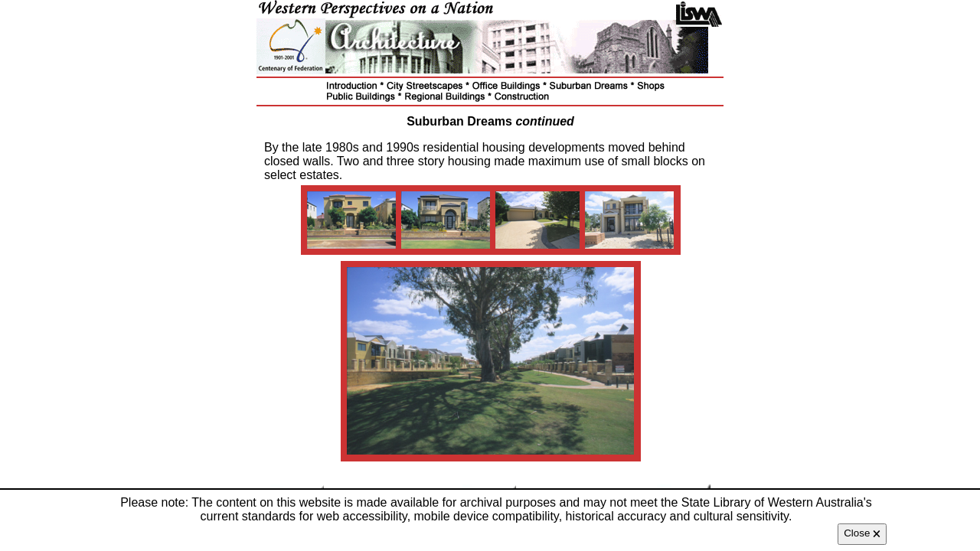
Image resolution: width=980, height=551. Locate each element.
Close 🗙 (862, 533)
